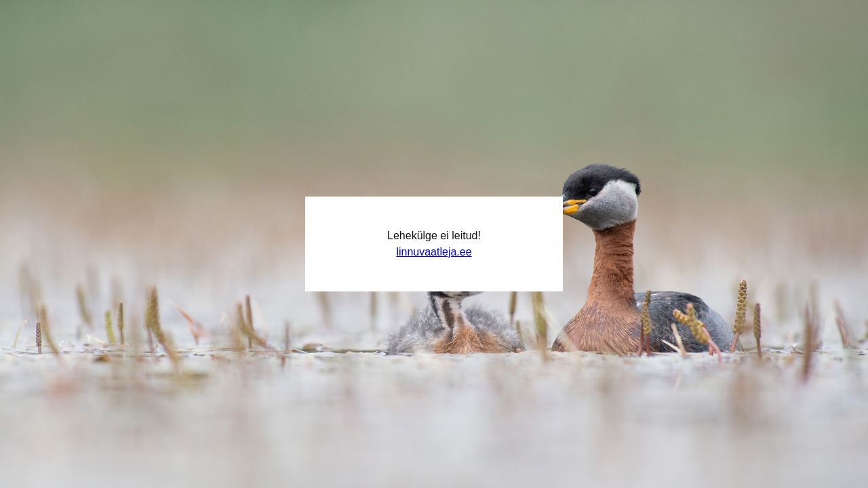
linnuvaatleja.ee (434, 252)
